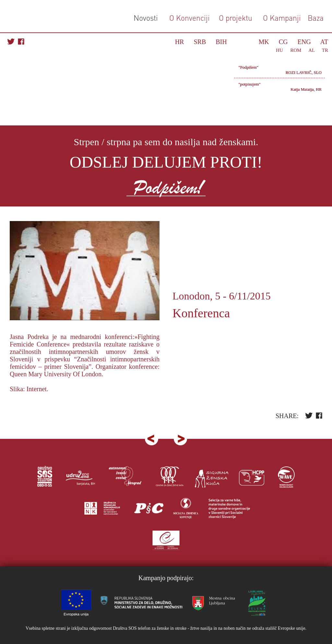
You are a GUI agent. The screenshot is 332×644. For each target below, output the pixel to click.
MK (264, 42)
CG (283, 42)
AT (324, 42)
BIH (221, 42)
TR (325, 50)
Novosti (146, 18)
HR (180, 42)
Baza (315, 18)
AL (311, 50)
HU (279, 50)
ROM (296, 50)
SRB (200, 42)
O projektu (236, 18)
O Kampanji (282, 18)
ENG (304, 42)
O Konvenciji (190, 18)
